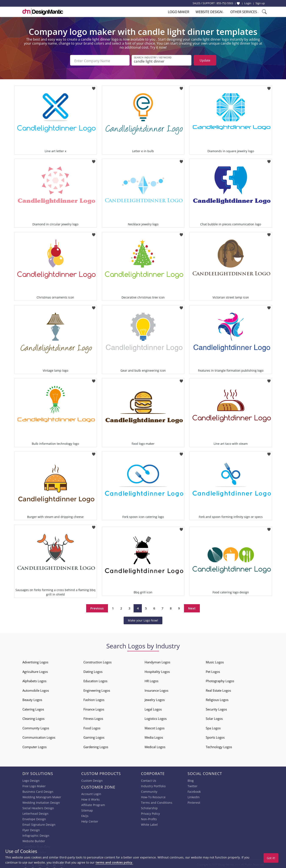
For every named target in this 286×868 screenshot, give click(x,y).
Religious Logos (217, 698)
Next (192, 607)
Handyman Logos (157, 661)
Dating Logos (93, 670)
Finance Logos (94, 708)
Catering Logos (33, 708)
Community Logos (36, 727)
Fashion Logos (94, 698)
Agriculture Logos (35, 670)
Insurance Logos (156, 689)
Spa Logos (213, 727)
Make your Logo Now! (143, 619)
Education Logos (95, 680)
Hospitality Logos (157, 670)
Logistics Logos (156, 717)
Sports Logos (215, 736)
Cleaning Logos (33, 717)
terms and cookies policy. (114, 862)
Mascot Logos (155, 727)
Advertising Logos (35, 661)
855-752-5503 (225, 3)
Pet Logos (213, 670)
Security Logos (216, 708)
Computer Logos (35, 746)
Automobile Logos (36, 689)
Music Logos (215, 661)
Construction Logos (97, 661)
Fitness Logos (93, 717)
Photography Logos (220, 680)
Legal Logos (153, 708)
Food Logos (92, 727)
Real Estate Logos (218, 689)
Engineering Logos (97, 689)
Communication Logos (39, 736)
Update (205, 60)
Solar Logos (214, 717)
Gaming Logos (94, 736)
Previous (97, 607)
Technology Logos (219, 746)
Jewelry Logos (155, 698)
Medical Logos (155, 746)
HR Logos (151, 680)
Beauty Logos (32, 698)
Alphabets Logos (34, 680)
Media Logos (154, 736)
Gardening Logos (96, 746)
